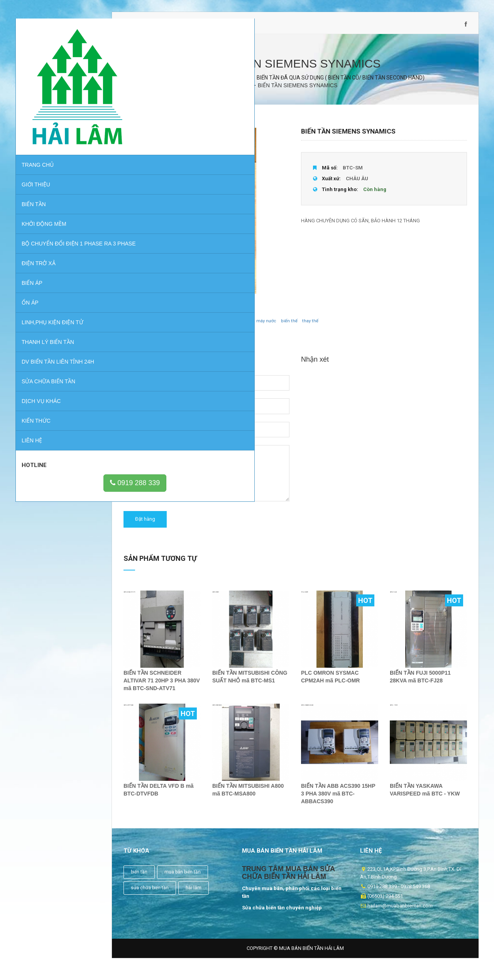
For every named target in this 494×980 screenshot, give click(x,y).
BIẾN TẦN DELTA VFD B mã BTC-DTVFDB (159, 796)
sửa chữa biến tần (150, 894)
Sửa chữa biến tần (48, 359)
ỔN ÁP (30, 280)
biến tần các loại (166, 328)
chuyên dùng (201, 328)
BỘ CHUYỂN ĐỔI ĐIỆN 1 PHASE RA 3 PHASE (62, 217)
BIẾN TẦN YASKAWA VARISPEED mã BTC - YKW (425, 796)
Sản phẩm (209, 84)
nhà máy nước (262, 328)
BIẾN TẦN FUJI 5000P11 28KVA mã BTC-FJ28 (420, 683)
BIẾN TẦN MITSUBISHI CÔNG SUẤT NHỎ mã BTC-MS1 (250, 683)
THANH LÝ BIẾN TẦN (48, 319)
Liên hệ (32, 418)
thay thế (310, 328)
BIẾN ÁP (32, 260)
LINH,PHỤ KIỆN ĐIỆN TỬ (52, 300)
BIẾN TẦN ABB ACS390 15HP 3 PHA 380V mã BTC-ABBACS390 (338, 800)
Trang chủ (38, 134)
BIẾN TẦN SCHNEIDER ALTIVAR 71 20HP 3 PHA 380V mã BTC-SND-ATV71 (162, 687)
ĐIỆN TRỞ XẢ (39, 240)
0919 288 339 (63, 460)
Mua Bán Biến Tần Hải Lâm (311, 955)
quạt (238, 328)
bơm (224, 328)
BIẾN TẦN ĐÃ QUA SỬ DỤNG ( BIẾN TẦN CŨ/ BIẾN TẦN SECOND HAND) (341, 84)
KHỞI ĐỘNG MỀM (44, 193)
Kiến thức (36, 398)
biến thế (289, 328)
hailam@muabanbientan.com (206, 28)
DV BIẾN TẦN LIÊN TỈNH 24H (58, 339)
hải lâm (194, 894)
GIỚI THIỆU (36, 154)
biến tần (139, 878)
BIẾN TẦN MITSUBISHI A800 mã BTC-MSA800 (248, 796)
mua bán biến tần (183, 878)
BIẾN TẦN (34, 174)
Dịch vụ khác (41, 378)
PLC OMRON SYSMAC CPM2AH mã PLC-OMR (330, 683)
